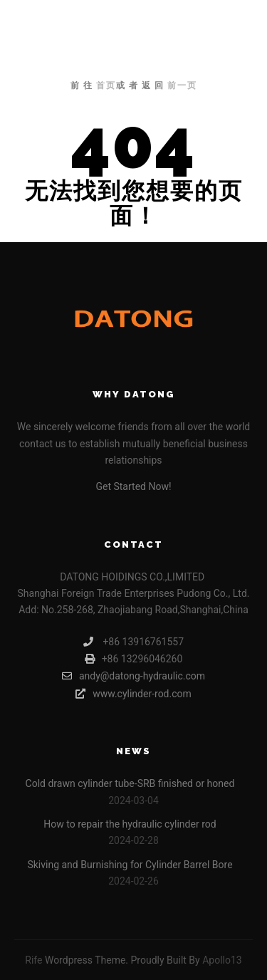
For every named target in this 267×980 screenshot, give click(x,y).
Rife (33, 960)
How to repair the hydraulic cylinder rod (130, 824)
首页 (106, 85)
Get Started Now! (133, 486)
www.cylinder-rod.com (133, 694)
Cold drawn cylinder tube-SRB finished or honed (130, 783)
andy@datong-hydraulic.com (133, 676)
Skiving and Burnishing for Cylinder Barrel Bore (130, 865)
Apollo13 (222, 960)
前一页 (182, 85)
